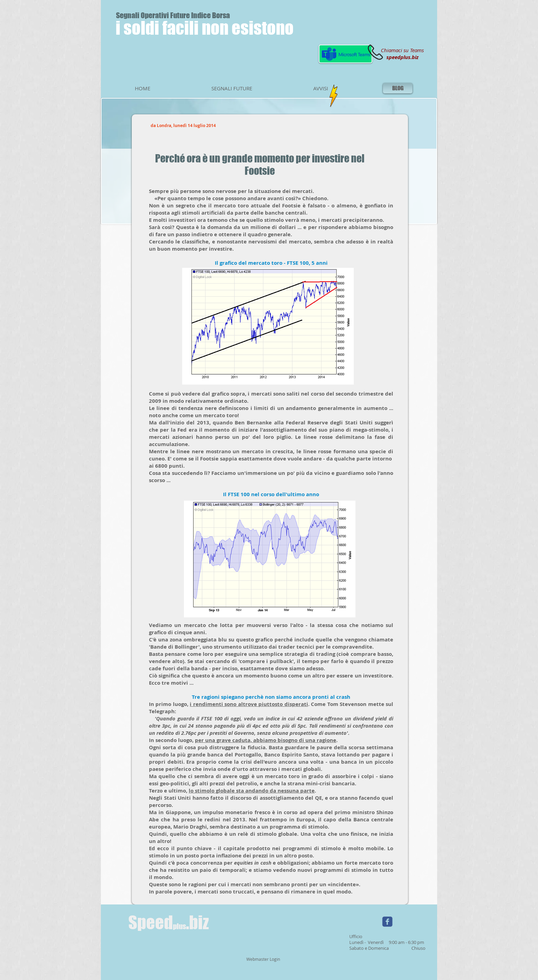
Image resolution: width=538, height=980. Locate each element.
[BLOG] (398, 88)
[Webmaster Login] (263, 959)
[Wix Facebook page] (387, 922)
